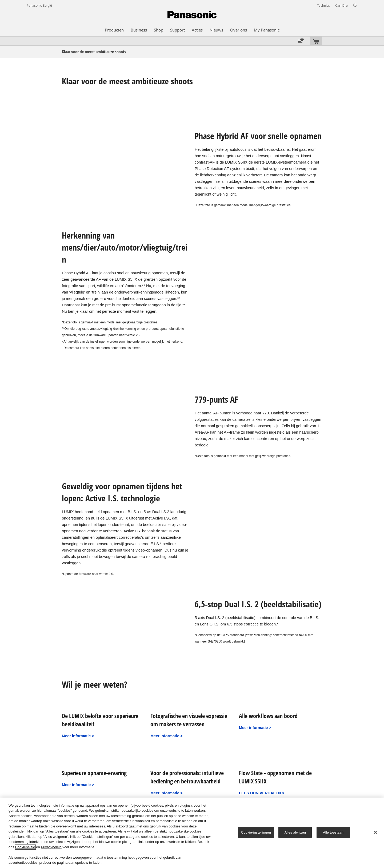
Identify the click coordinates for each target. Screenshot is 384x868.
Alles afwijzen (295, 832)
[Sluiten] (375, 832)
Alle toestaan (333, 832)
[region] (192, 833)
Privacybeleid (51, 847)
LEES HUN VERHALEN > (262, 793)
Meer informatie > (78, 736)
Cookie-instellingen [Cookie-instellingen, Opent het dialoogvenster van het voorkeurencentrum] (256, 832)
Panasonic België (39, 5)
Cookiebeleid (25, 847)
